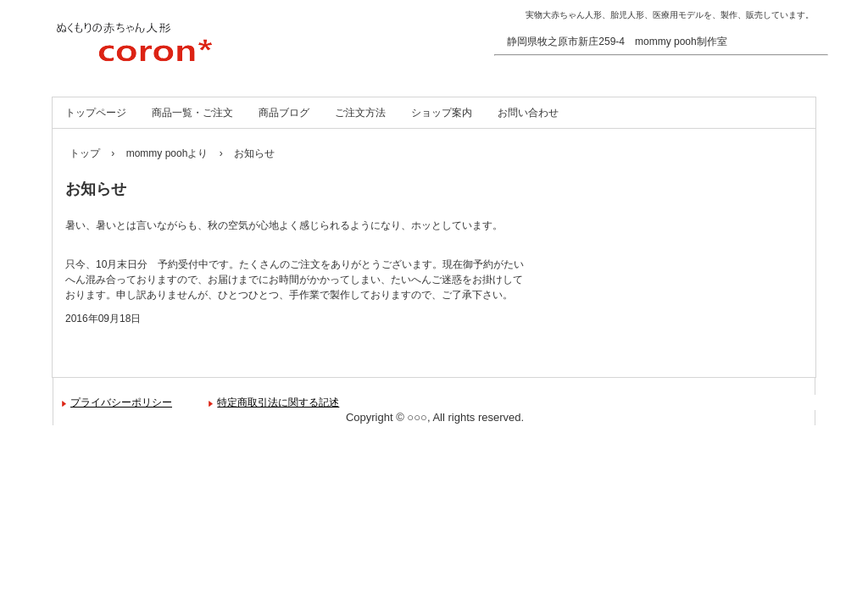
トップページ (96, 113)
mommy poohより (167, 153)
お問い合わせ (528, 113)
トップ (85, 153)
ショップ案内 (442, 113)
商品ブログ (284, 113)
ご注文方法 (360, 113)
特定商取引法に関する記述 (278, 402)
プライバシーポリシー (121, 402)
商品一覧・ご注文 (192, 113)
